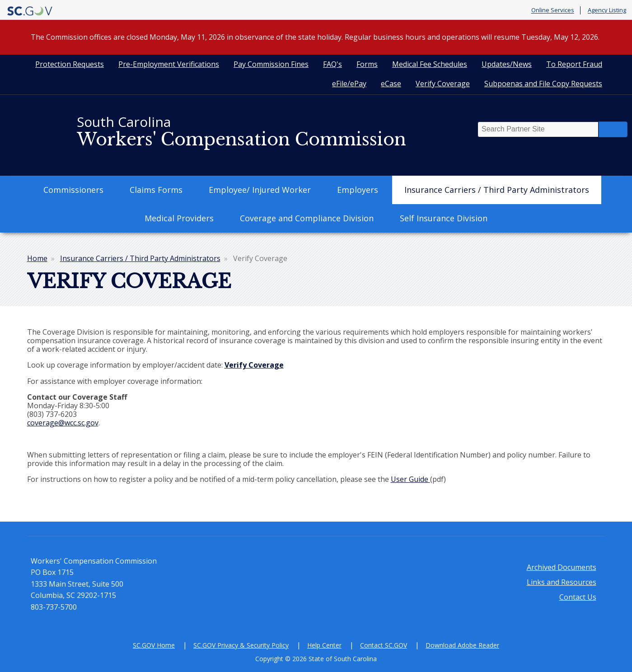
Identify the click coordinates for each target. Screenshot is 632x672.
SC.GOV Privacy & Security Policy (241, 645)
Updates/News (507, 64)
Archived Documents (562, 567)
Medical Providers (179, 218)
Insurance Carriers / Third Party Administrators (497, 190)
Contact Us (578, 597)
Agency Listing (607, 10)
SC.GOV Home (154, 645)
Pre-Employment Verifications (169, 64)
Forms (367, 64)
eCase (391, 84)
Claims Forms (156, 190)
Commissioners (73, 190)
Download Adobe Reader (462, 645)
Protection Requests (70, 64)
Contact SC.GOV (384, 645)
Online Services (553, 10)
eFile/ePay (349, 84)
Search (613, 129)
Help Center (324, 645)
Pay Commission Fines (271, 64)
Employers (358, 190)
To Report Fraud (574, 64)
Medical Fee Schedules (430, 64)
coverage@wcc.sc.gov (63, 423)
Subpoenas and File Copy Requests (543, 84)
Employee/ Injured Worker (260, 190)
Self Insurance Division (444, 218)
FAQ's (332, 64)
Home (37, 258)
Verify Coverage (443, 84)
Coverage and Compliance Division (307, 218)
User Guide (410, 479)
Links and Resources (562, 582)
